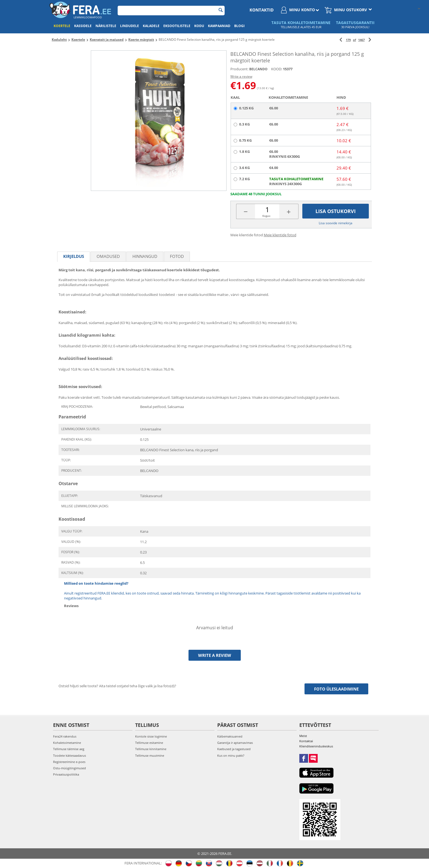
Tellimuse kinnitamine (151, 749)
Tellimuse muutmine (150, 755)
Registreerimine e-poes (69, 762)
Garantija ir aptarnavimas (235, 743)
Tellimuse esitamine (149, 743)
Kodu (199, 26)
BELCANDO (258, 69)
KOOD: (277, 69)
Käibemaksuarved (230, 736)
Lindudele (130, 26)
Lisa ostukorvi (336, 211)
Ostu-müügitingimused (69, 768)
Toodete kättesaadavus (69, 755)
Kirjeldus (74, 256)
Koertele (62, 26)
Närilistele (106, 26)
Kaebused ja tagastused (234, 749)
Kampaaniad (219, 26)
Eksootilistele (177, 26)
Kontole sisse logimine (151, 736)
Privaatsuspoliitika (66, 774)
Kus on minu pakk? (231, 755)
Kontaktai (306, 741)
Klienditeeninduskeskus (316, 746)
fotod (177, 256)
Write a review (241, 76)
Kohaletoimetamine (67, 743)
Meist (303, 736)
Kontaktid (262, 10)
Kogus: (267, 216)
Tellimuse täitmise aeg (69, 749)
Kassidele (83, 26)
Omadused (108, 256)
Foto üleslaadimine (336, 689)
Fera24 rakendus (65, 736)
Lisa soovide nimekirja (336, 223)
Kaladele (151, 26)
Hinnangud (145, 256)
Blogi (239, 26)
